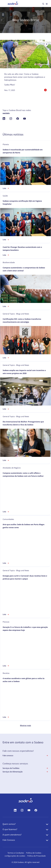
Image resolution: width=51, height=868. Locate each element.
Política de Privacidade (36, 856)
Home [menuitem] (10, 3)
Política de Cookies (34, 853)
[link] (25, 166)
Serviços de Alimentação (25, 772)
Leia (6, 188)
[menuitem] (43, 4)
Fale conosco (25, 756)
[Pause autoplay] (47, 44)
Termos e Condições (16, 853)
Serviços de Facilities (25, 768)
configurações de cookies (15, 856)
